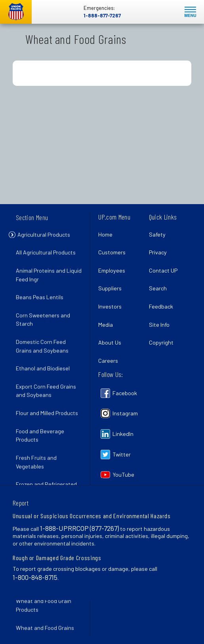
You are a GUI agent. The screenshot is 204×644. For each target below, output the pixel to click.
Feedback (161, 306)
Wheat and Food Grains (45, 629)
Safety (157, 234)
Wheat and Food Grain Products (44, 607)
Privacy (158, 252)
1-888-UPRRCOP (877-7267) (79, 528)
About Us (110, 342)
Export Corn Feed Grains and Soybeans (46, 392)
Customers (112, 252)
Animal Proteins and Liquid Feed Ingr (49, 276)
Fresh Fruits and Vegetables (36, 463)
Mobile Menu (190, 12)
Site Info (159, 325)
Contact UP (163, 270)
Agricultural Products (44, 236)
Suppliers (110, 288)
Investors (110, 306)
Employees (112, 270)
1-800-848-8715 (35, 577)
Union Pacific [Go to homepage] (16, 12)
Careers (108, 361)
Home (105, 234)
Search (158, 288)
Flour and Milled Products (47, 414)
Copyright (161, 342)
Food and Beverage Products (40, 437)
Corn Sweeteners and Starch (43, 321)
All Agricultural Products (46, 254)
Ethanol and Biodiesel (43, 370)
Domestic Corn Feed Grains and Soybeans (42, 348)
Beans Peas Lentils (40, 298)
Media (106, 325)
